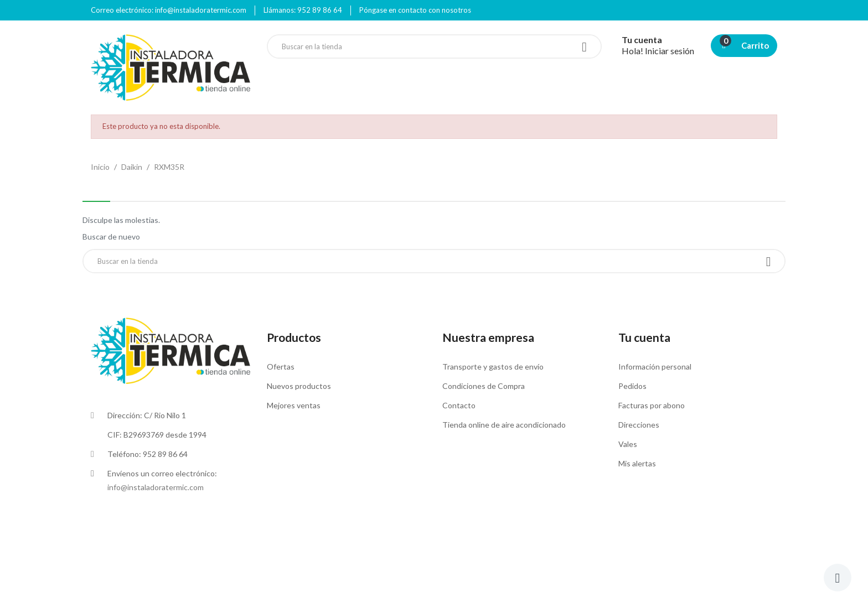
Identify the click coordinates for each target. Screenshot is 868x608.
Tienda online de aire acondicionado (504, 425)
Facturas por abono (652, 405)
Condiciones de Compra (484, 386)
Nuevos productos (299, 386)
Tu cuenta (644, 337)
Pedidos (632, 386)
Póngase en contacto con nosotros (415, 10)
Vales (628, 444)
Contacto (459, 405)
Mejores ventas (294, 405)
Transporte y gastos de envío (493, 367)
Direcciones (639, 425)
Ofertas (281, 367)
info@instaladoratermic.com (156, 487)
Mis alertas (637, 463)
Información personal (655, 367)
